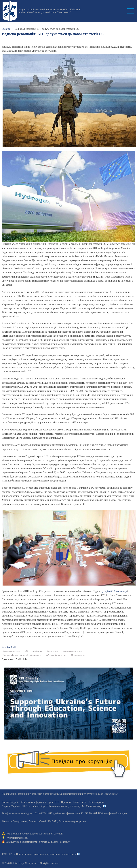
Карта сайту (79, 802)
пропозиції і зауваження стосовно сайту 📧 (56, 854)
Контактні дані (10, 802)
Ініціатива (37, 651)
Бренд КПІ (53, 802)
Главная (6, 29)
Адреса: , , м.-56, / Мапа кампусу (52, 806)
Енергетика (53, 651)
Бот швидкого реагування (73, 821)
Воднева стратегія (11, 651)
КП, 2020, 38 (9, 647)
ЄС (26, 651)
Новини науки (78, 655)
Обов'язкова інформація (33, 802)
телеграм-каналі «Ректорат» (56, 842)
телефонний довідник (116, 813)
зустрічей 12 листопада (114, 591)
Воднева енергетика (72, 651)
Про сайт (66, 802)
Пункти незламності (17, 838)
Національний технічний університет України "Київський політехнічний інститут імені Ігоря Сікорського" (50, 11)
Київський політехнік (56, 655)
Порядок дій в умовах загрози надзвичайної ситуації (34, 834)
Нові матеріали (96, 802)
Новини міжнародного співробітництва (22, 655)
